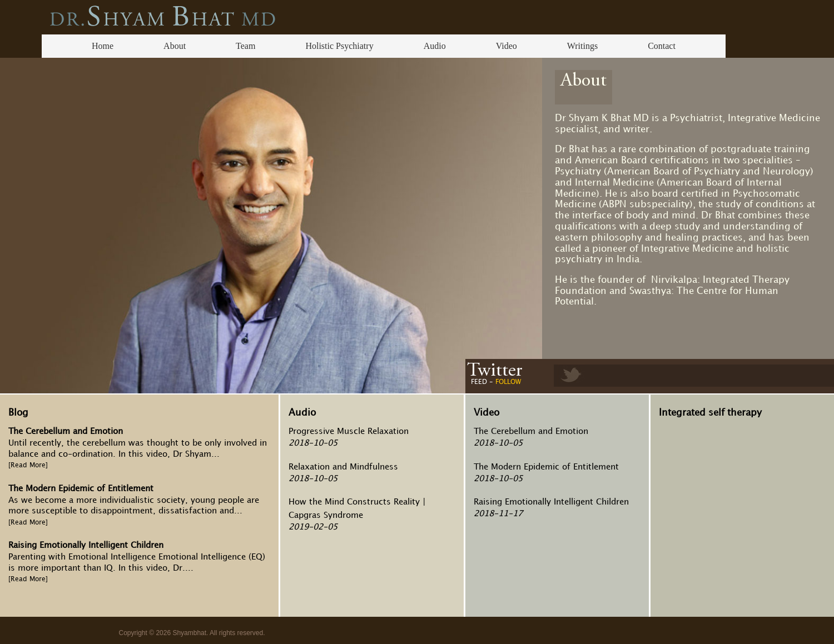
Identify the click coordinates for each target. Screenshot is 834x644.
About (175, 46)
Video (507, 46)
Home (103, 46)
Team (245, 46)
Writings (582, 46)
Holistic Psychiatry (339, 46)
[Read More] (28, 465)
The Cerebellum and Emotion (66, 432)
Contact (662, 46)
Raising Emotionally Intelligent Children (86, 546)
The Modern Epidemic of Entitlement (81, 489)
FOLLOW (508, 382)
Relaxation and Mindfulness (343, 467)
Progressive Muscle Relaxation (349, 432)
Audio (435, 46)
